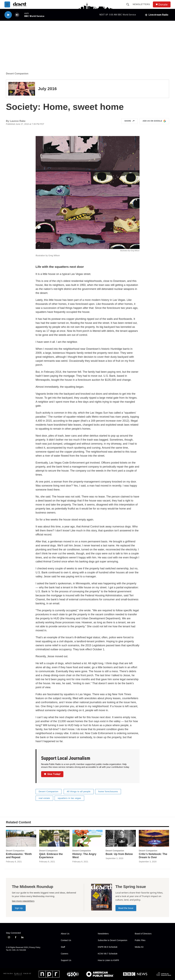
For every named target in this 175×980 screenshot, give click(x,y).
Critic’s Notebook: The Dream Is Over (153, 856)
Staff (63, 947)
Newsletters (141, 4)
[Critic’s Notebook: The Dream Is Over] (154, 838)
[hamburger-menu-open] (7, 4)
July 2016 (47, 89)
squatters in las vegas (69, 798)
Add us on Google (154, 121)
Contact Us (66, 940)
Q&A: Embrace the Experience (51, 856)
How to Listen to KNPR (108, 960)
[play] (8, 15)
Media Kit (139, 947)
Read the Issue (126, 908)
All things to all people (79, 791)
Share (130, 121)
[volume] (17, 15)
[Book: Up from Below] (121, 838)
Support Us (66, 960)
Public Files (140, 940)
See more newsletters (23, 901)
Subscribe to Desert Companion (113, 940)
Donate (163, 5)
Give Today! (52, 774)
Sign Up (19, 908)
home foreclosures (108, 791)
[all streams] (157, 15)
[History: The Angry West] (88, 838)
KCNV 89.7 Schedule (108, 954)
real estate (44, 798)
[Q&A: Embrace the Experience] (54, 838)
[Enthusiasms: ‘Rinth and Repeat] (21, 838)
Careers (65, 954)
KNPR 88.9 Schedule (108, 947)
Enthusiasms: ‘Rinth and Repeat (19, 856)
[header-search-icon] (128, 4)
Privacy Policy (35, 947)
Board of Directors (143, 934)
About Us (65, 934)
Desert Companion (17, 74)
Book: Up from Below (119, 854)
